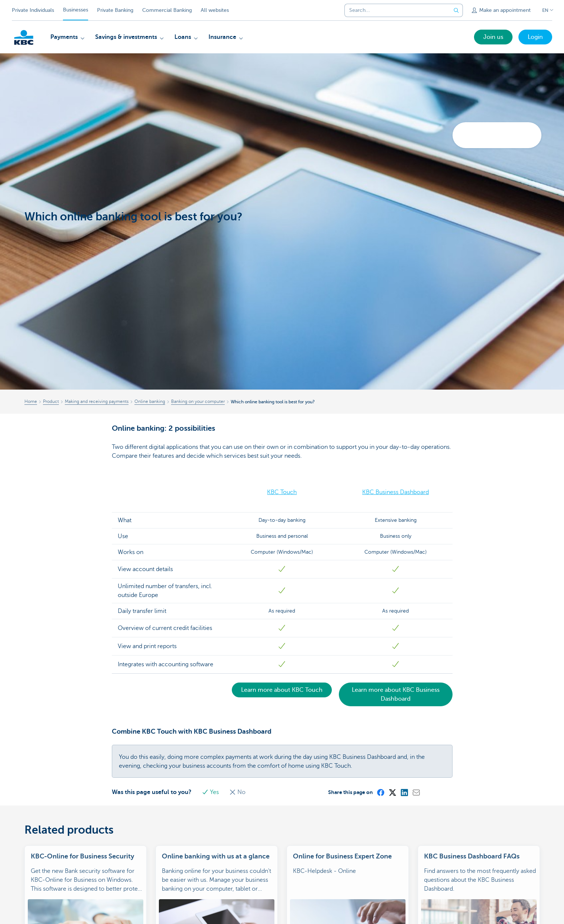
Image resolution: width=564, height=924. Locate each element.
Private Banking (115, 10)
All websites (215, 10)
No (237, 792)
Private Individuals (33, 10)
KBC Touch (282, 492)
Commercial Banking (167, 10)
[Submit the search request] (456, 10)
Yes (211, 792)
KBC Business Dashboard (396, 492)
